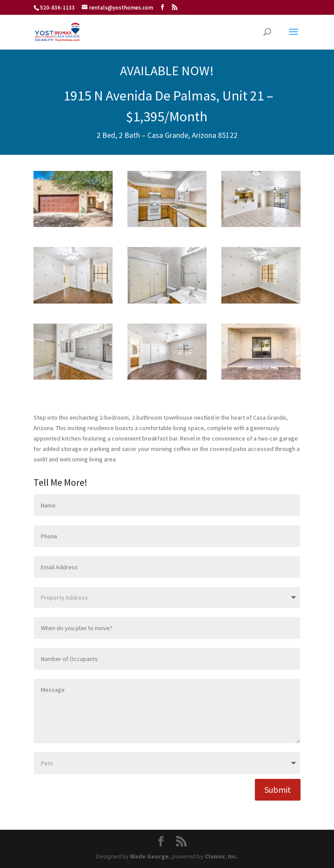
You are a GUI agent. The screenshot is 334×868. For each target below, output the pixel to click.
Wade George (149, 856)
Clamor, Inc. (221, 856)
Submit (278, 790)
